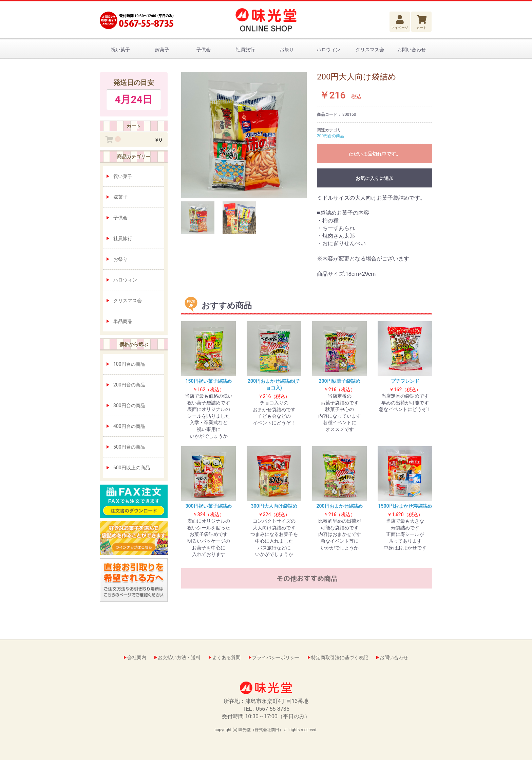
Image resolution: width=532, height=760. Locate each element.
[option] (244, 135)
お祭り (287, 50)
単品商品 (123, 321)
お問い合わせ (412, 50)
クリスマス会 (370, 50)
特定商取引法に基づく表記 (340, 657)
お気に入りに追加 (375, 178)
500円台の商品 (129, 447)
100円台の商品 (129, 364)
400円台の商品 (129, 426)
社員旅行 (245, 50)
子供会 (204, 50)
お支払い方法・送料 (179, 657)
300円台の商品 (129, 405)
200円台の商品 (129, 385)
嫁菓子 (162, 50)
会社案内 (137, 657)
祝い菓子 (120, 50)
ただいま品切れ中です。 (375, 154)
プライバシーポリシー (276, 657)
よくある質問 (226, 657)
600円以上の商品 (132, 468)
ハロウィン (328, 50)
